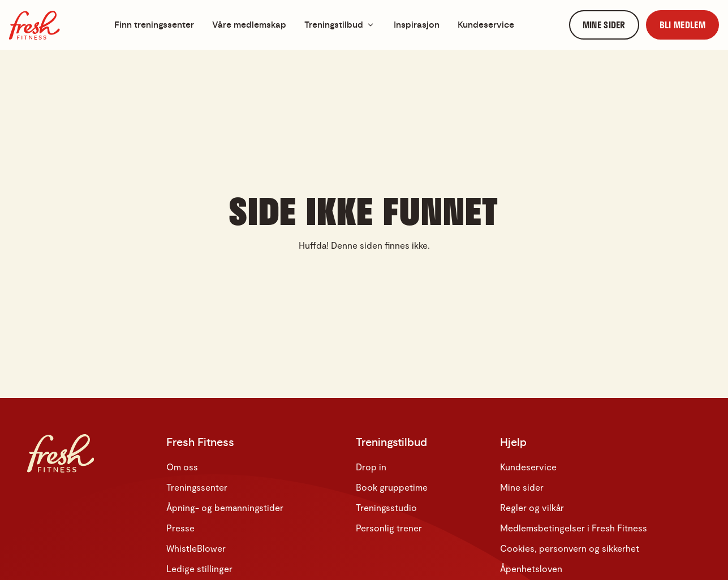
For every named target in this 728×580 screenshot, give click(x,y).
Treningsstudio (386, 507)
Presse (180, 528)
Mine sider (522, 487)
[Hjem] (35, 25)
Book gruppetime (392, 487)
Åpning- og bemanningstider (225, 507)
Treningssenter (197, 487)
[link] (604, 25)
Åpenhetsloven (531, 568)
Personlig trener (389, 528)
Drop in (371, 467)
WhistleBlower (196, 548)
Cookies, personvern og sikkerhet (570, 548)
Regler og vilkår (532, 507)
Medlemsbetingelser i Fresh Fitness (574, 528)
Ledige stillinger (199, 568)
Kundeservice (528, 467)
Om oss (182, 467)
